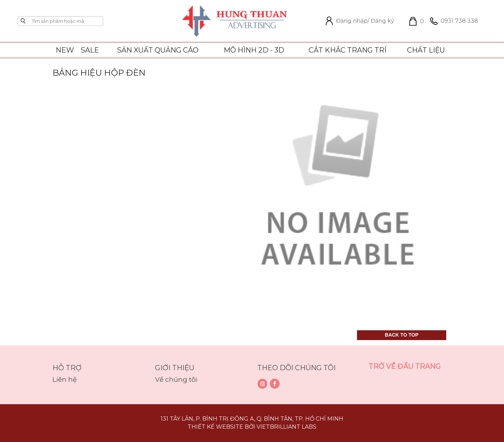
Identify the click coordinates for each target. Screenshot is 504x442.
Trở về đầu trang (405, 366)
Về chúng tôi (176, 379)
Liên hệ (65, 379)
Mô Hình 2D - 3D (254, 50)
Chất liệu (426, 50)
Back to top (402, 335)
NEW (65, 50)
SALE (90, 50)
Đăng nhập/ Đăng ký (358, 21)
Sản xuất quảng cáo (158, 50)
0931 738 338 (452, 21)
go (23, 21)
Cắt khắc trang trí (348, 50)
